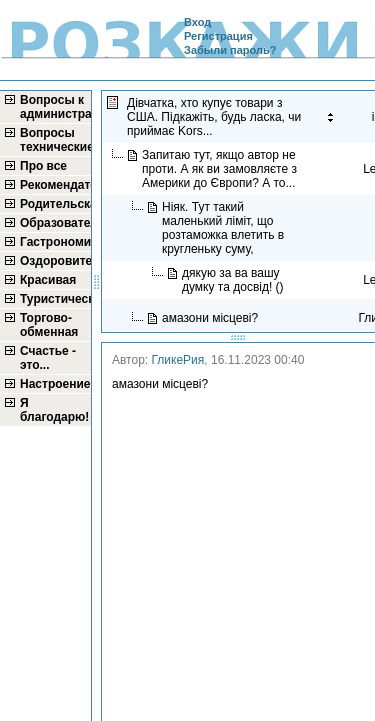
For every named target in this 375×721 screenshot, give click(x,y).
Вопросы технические (54, 140)
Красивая (48, 280)
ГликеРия (178, 360)
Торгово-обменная (49, 325)
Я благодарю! (54, 410)
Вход (197, 22)
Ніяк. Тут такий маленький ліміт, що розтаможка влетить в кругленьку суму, (223, 228)
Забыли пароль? (230, 50)
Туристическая (54, 299)
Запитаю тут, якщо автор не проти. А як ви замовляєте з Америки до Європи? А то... (220, 169)
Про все (43, 166)
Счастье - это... (48, 358)
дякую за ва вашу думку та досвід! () (234, 280)
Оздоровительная (54, 261)
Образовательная (54, 223)
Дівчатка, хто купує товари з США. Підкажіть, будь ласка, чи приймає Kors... (214, 117)
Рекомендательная (54, 185)
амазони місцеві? (212, 318)
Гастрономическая (54, 242)
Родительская (54, 204)
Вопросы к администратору (54, 107)
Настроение (54, 384)
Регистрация (218, 36)
